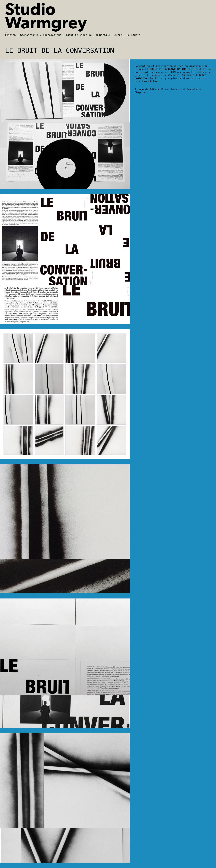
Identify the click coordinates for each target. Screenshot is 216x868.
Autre (118, 35)
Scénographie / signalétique (41, 35)
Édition (10, 35)
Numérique (103, 35)
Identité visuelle (79, 35)
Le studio (133, 35)
